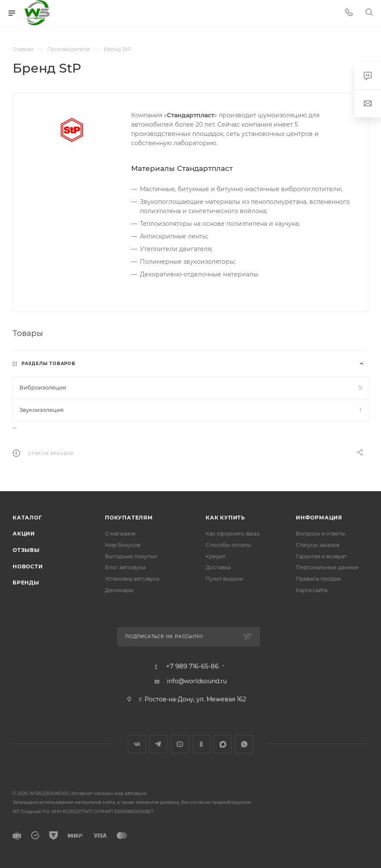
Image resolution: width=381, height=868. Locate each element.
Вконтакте (137, 744)
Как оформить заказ (232, 534)
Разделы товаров (48, 364)
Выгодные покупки (131, 556)
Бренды (26, 583)
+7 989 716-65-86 (192, 667)
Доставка (218, 567)
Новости (28, 566)
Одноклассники (201, 744)
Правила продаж (318, 579)
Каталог (27, 518)
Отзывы (26, 550)
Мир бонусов (123, 545)
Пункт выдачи (224, 579)
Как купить (225, 518)
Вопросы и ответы (321, 534)
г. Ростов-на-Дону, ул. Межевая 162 (193, 699)
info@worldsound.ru (197, 681)
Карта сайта (312, 590)
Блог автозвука (125, 567)
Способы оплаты (228, 545)
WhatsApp (244, 744)
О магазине (120, 534)
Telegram (158, 744)
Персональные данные (327, 567)
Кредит (216, 556)
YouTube (180, 744)
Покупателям (129, 518)
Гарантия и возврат (321, 556)
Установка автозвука (132, 579)
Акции (24, 534)
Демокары (119, 590)
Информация (319, 518)
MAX (223, 744)
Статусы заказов (318, 545)
